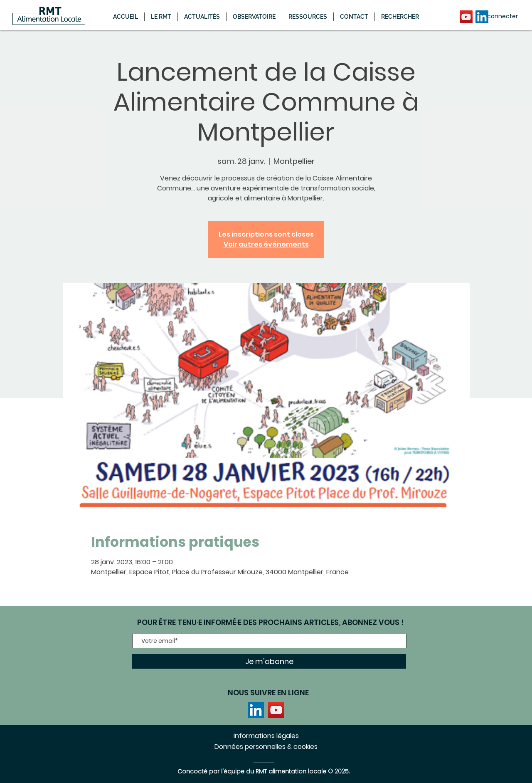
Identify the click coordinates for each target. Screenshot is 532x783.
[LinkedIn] (482, 17)
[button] (202, 17)
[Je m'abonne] (269, 661)
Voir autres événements (266, 244)
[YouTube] (466, 17)
